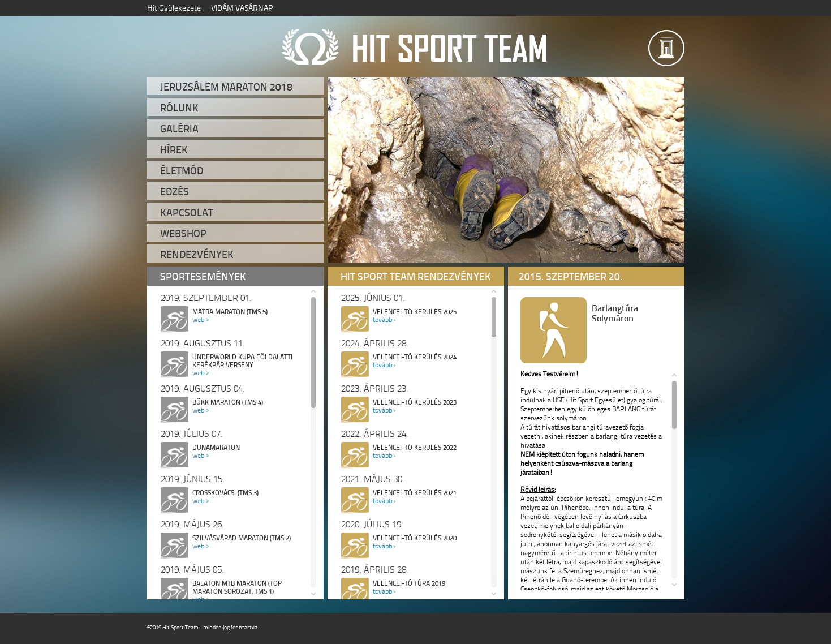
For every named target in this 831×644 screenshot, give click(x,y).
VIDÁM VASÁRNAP (242, 8)
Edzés (175, 191)
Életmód (182, 170)
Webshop (183, 233)
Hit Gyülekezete (174, 8)
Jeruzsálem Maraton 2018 (226, 87)
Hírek (174, 149)
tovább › (384, 319)
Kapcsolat (187, 212)
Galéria (179, 128)
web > (201, 319)
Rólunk (179, 108)
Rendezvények (197, 254)
